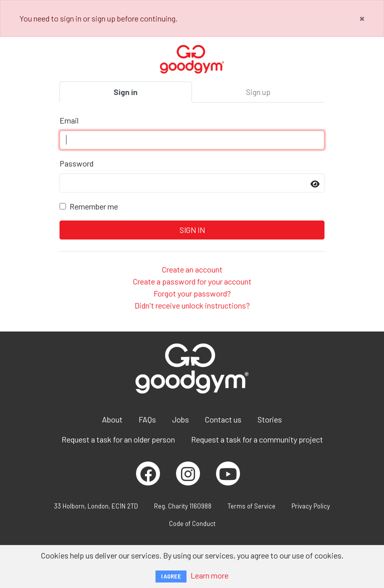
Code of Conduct (192, 523)
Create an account (192, 269)
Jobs (180, 419)
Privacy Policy (311, 506)
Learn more (209, 575)
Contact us (223, 419)
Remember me (94, 206)
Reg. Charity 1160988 (183, 506)
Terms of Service (251, 506)
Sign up (258, 92)
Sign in (125, 92)
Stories (270, 419)
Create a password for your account (192, 281)
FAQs (147, 419)
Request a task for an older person (118, 439)
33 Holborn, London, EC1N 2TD (96, 506)
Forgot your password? (192, 293)
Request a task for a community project (257, 439)
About (112, 419)
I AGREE (171, 576)
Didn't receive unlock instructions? (192, 305)
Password (76, 163)
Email (69, 120)
